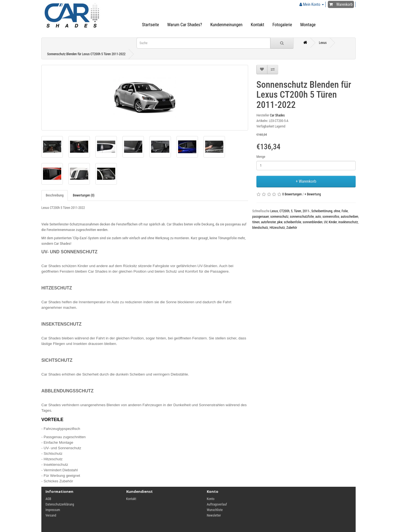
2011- (306, 211)
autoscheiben (350, 217)
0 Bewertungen (292, 194)
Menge (261, 157)
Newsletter (214, 515)
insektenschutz (348, 222)
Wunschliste (215, 510)
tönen (256, 222)
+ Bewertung (313, 194)
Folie (345, 211)
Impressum (53, 510)
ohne (337, 211)
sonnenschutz (279, 217)
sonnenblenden (313, 222)
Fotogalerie (282, 25)
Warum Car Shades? (184, 25)
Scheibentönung (322, 211)
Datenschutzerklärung (60, 504)
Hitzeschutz (277, 228)
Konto (211, 499)
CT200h (285, 211)
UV (326, 222)
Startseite (150, 25)
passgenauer (261, 217)
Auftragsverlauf (217, 504)
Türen (297, 211)
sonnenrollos (331, 217)
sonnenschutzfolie (302, 217)
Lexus (323, 43)
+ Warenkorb (306, 181)
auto (318, 217)
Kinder (333, 222)
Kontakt (258, 25)
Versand (51, 515)
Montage (308, 25)
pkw (280, 222)
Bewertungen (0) (84, 195)
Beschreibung (55, 195)
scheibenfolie (293, 222)
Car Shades (277, 115)
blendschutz (260, 228)
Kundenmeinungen (226, 25)
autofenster (269, 222)
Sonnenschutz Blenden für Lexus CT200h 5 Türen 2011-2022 (86, 54)
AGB (48, 499)
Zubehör (292, 228)
